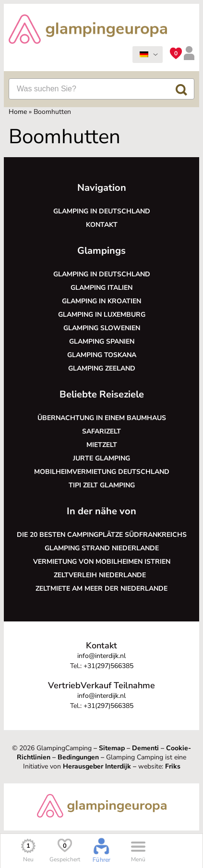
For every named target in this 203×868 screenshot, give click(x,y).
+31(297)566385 (108, 666)
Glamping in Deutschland (102, 211)
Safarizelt (101, 431)
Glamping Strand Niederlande (102, 548)
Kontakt (102, 225)
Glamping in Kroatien (101, 301)
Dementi (145, 748)
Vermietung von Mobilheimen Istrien (102, 562)
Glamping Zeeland (102, 368)
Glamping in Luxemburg (102, 315)
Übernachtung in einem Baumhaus (102, 418)
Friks (173, 766)
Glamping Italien (101, 288)
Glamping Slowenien (102, 328)
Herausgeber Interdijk (97, 766)
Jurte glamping (101, 458)
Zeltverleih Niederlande (102, 575)
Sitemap (112, 748)
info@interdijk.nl (101, 656)
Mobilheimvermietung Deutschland (102, 472)
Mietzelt (102, 445)
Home (18, 112)
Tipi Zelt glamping (102, 485)
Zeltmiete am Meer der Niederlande (101, 589)
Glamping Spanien (102, 341)
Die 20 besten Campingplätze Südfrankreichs (102, 535)
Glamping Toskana (102, 355)
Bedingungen (78, 757)
